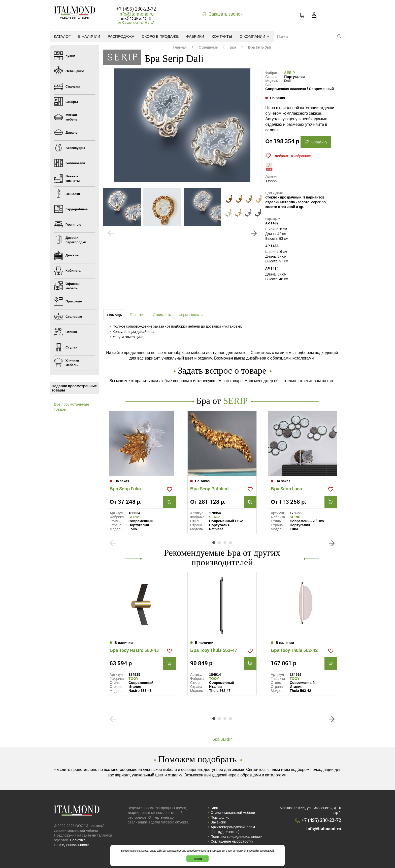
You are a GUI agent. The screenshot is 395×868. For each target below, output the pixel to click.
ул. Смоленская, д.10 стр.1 (136, 22)
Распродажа (121, 36)
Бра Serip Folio (125, 489)
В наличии (89, 36)
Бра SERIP (222, 739)
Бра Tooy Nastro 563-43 (134, 650)
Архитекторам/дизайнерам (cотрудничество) (233, 829)
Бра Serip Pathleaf (209, 489)
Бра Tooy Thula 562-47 (214, 650)
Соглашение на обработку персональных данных (232, 844)
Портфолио (220, 817)
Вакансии (218, 822)
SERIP (289, 73)
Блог (214, 808)
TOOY (133, 679)
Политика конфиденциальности (237, 836)
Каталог (62, 36)
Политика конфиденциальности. (72, 842)
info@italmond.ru (136, 14)
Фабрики (195, 36)
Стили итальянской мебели (233, 813)
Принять (197, 859)
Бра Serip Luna (286, 489)
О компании (254, 36)
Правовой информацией (260, 851)
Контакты (222, 36)
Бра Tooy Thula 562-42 (294, 650)
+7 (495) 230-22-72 (136, 9)
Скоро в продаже (160, 36)
